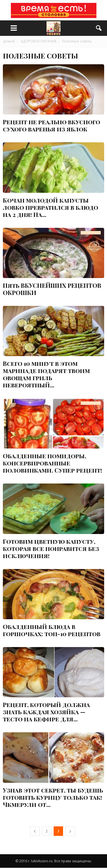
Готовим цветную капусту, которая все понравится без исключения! (51, 548)
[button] (99, 28)
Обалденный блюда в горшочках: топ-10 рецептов (52, 630)
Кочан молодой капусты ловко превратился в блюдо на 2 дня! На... (51, 207)
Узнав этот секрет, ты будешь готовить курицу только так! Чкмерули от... (53, 797)
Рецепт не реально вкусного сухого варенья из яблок (52, 125)
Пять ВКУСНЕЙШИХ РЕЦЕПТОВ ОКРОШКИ (52, 289)
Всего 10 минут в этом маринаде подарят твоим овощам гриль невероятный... (46, 374)
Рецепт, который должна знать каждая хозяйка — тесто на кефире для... (46, 712)
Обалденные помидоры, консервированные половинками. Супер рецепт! (53, 463)
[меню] (14, 28)
